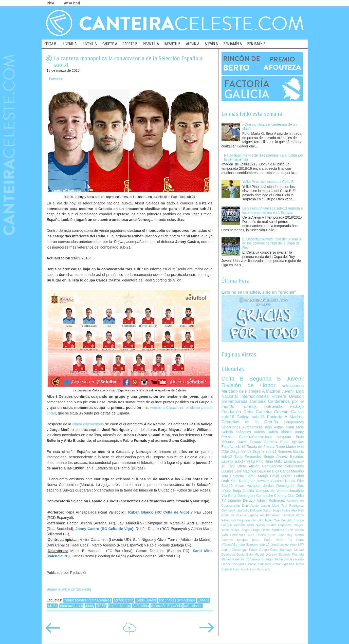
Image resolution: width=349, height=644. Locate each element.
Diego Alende (241, 452)
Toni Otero (237, 466)
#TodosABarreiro (233, 545)
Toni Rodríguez (293, 506)
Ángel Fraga (250, 530)
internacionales (71, 606)
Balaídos (297, 457)
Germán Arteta (232, 510)
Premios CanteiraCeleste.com (247, 437)
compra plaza (249, 540)
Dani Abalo (250, 506)
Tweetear (56, 79)
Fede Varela (295, 530)
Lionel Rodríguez (234, 564)
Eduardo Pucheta (291, 555)
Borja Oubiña (243, 491)
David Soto (245, 555)
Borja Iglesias (292, 442)
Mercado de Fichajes (241, 391)
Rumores (285, 452)
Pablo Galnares (259, 564)
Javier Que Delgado (278, 520)
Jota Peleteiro (233, 476)
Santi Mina (141, 606)
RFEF (101, 606)
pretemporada (235, 401)
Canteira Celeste (272, 412)
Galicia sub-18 (251, 417)
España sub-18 (258, 515)
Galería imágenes (236, 432)
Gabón (268, 510)
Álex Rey (298, 510)
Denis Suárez (146, 600)
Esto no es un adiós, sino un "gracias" (259, 292)
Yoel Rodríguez (243, 481)
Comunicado (254, 559)
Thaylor (298, 525)
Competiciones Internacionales (88, 600)
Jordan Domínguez (279, 486)
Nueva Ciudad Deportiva (274, 525)
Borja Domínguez (242, 496)
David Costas (249, 442)
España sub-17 (233, 461)
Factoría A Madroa (286, 417)
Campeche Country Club (275, 496)
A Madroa (271, 391)
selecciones (193, 606)
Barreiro (271, 442)
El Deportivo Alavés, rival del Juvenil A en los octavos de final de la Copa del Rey (272, 243)
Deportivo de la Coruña (250, 422)
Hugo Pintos (282, 510)
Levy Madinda (245, 471)
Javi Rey (286, 535)
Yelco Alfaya (231, 530)
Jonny (90, 606)
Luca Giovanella (260, 569)
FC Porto (296, 540)
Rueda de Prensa (261, 447)
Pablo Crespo (259, 550)
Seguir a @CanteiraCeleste (69, 589)
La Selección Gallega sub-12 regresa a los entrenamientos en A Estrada (273, 211)
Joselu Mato (270, 506)
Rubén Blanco (119, 606)
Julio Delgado (252, 510)
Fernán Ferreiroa (282, 515)
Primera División (288, 396)
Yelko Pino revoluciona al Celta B (268, 182)
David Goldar (281, 476)
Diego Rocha (274, 559)
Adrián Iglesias (283, 564)
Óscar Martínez (273, 530)
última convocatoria (88, 424)
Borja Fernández (248, 457)
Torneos (249, 406)
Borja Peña (274, 540)
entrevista (273, 406)
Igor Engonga (240, 520)
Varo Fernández (233, 535)
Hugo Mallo (274, 461)
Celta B (233, 379)
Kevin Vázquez (248, 486)
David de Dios (268, 471)
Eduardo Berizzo (241, 500)
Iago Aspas (274, 427)
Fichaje (297, 406)
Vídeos (259, 432)
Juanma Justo (244, 525)
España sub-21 (265, 452)
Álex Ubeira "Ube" (262, 535)
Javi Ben (257, 520)
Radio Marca (286, 447)
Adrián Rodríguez (271, 500)
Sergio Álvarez (276, 457)
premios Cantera (270, 481)
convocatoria (123, 600)
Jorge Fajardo (294, 559)
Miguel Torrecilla (233, 559)
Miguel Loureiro (266, 555)
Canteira (258, 401)
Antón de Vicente (234, 515)
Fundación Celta (237, 412)
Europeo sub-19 (258, 545)
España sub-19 (233, 447)
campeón (284, 437)
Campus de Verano (272, 491)
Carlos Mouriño (292, 471)
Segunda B (265, 379)
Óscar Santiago (281, 550)
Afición (254, 466)
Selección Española (166, 606)
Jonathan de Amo (283, 545)
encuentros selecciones (177, 600)
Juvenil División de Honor (263, 382)
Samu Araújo (257, 476)
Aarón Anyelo (241, 569)
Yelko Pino (255, 461)
